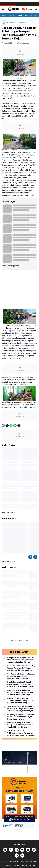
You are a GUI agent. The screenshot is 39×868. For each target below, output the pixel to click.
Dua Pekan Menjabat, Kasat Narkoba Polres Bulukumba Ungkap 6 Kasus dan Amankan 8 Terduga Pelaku (21, 684)
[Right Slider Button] (37, 15)
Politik (12, 15)
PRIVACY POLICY (32, 862)
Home (4, 15)
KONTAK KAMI (30, 866)
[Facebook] (3, 425)
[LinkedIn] (17, 856)
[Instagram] (17, 850)
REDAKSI (4, 862)
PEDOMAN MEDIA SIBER (17, 862)
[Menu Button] (3, 10)
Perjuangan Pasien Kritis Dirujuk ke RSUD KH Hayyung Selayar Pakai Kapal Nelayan (21, 717)
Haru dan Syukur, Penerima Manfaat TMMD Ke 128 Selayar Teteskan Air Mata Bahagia (20, 692)
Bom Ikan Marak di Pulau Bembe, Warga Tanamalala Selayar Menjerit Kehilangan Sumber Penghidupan (21, 668)
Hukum (20, 15)
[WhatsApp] (15, 425)
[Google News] (28, 850)
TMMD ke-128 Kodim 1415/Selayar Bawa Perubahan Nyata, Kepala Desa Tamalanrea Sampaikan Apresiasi (21, 733)
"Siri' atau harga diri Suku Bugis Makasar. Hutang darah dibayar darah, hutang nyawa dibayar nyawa (21, 709)
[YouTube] (22, 850)
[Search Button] (36, 10)
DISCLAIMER (8, 866)
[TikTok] (34, 850)
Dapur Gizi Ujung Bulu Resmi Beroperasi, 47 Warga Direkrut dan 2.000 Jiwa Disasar (20, 725)
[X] (7, 425)
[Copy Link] (19, 425)
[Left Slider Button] (30, 557)
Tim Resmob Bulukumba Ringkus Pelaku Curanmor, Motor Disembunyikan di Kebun (21, 676)
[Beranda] (4, 23)
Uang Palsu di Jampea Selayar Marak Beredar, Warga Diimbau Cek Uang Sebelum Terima (21, 660)
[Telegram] (11, 425)
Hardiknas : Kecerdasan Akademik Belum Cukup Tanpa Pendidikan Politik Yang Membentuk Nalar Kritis (20, 701)
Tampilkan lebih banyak (19, 640)
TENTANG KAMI (19, 866)
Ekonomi (29, 15)
